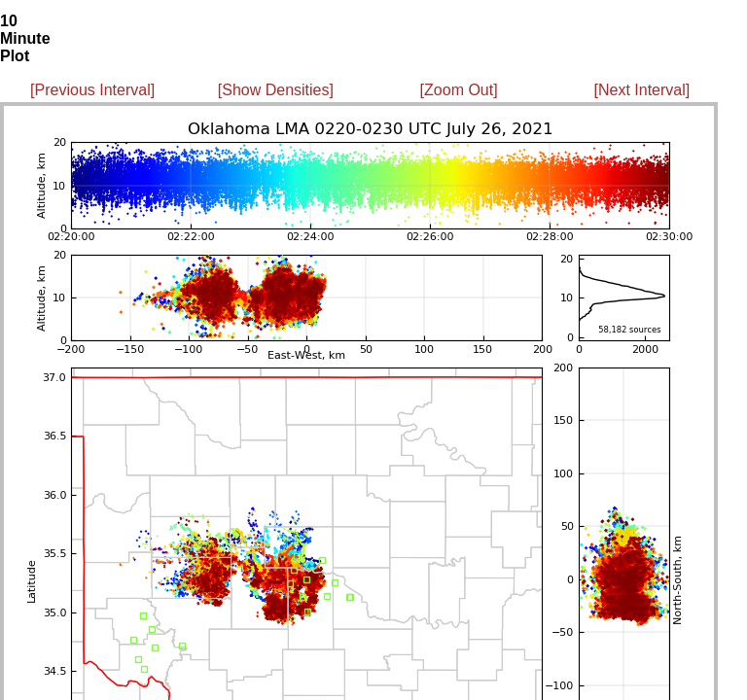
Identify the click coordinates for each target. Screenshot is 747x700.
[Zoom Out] (459, 90)
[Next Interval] (642, 90)
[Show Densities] (276, 90)
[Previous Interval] (92, 90)
